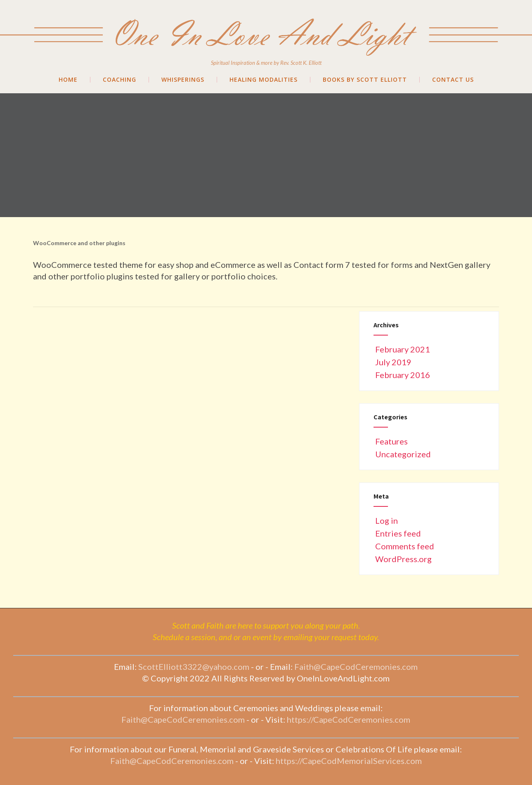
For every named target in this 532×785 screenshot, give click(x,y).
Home (68, 80)
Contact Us (453, 80)
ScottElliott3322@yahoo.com (194, 667)
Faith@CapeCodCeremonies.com (356, 667)
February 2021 (403, 349)
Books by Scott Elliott (365, 80)
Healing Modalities (264, 80)
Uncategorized (402, 454)
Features (391, 441)
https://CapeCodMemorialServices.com (349, 761)
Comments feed (404, 546)
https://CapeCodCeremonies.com (349, 719)
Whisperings (183, 80)
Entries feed (397, 533)
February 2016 (403, 375)
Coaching (119, 80)
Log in (386, 520)
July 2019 (393, 362)
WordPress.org (403, 559)
